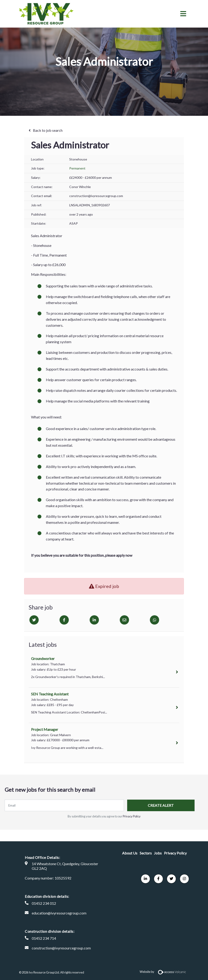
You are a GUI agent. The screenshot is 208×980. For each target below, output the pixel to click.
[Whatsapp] (154, 620)
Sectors (146, 853)
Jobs (158, 853)
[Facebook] (64, 620)
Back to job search (48, 130)
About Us (130, 853)
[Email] (124, 620)
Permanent (77, 168)
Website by (164, 972)
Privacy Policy (132, 816)
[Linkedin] (94, 620)
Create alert (157, 805)
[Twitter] (34, 620)
